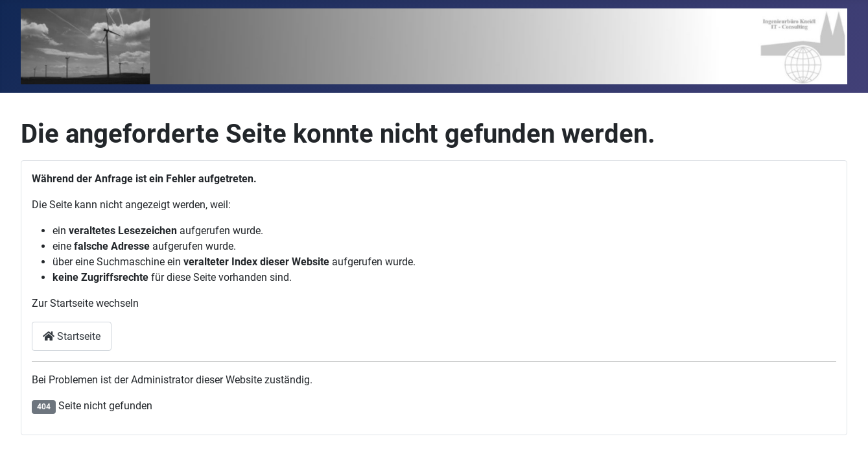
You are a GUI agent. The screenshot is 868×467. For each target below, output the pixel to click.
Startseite (72, 336)
